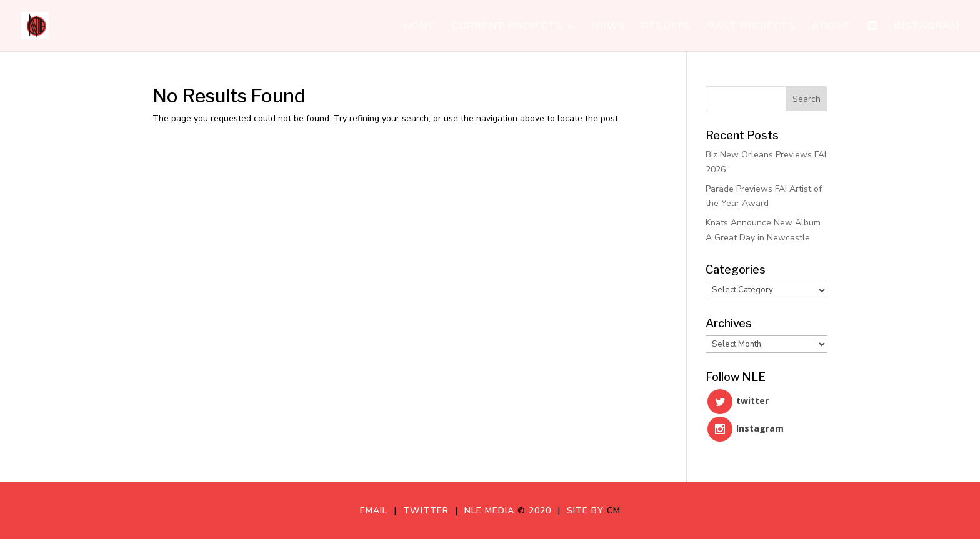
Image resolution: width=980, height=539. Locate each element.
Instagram (927, 27)
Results (667, 27)
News (609, 27)
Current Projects (507, 27)
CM (614, 511)
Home (419, 27)
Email (377, 511)
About (832, 27)
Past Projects (752, 27)
